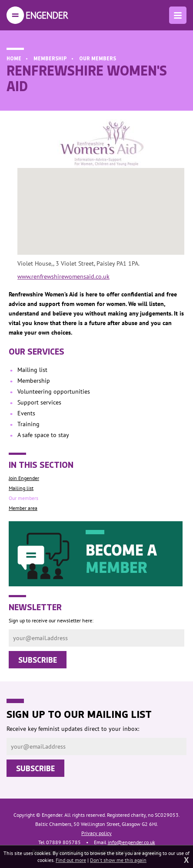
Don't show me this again (118, 860)
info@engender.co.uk (131, 842)
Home (14, 58)
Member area (23, 508)
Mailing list (21, 488)
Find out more (71, 860)
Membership (50, 58)
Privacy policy (96, 833)
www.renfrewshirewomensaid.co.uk (63, 276)
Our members (98, 58)
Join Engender (24, 478)
